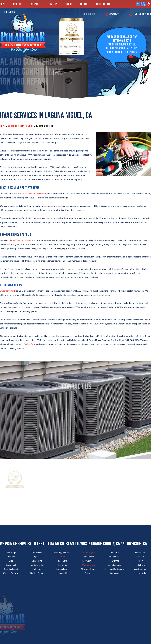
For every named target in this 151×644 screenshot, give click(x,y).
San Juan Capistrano (114, 569)
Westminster (140, 569)
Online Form (30, 344)
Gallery (53, 4)
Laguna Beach (63, 569)
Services (35, 4)
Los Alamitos (88, 561)
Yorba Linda (140, 573)
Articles (84, 4)
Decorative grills (8, 291)
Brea (11, 561)
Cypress (37, 557)
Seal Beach (140, 552)
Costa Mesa (37, 552)
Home (3, 4)
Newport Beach (88, 569)
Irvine (63, 557)
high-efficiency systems (20, 240)
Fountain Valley (37, 565)
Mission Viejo (88, 565)
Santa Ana (114, 573)
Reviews (69, 4)
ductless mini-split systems (32, 193)
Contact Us (9, 12)
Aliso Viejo (11, 552)
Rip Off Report (103, 4)
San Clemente (114, 565)
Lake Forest (88, 557)
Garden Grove (37, 573)
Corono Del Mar (11, 573)
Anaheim (11, 557)
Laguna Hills (63, 573)
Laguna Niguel (88, 552)
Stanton (140, 557)
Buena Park (11, 565)
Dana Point (37, 561)
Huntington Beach (63, 552)
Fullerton (37, 569)
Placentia (114, 552)
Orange (88, 573)
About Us (17, 4)
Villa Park (140, 565)
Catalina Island (11, 569)
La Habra (63, 561)
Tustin (140, 561)
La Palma (63, 565)
